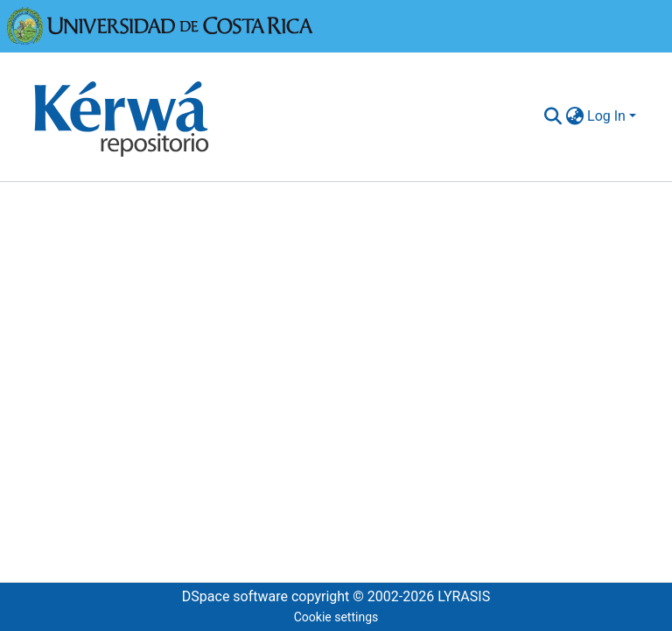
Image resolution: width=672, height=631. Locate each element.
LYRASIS (464, 596)
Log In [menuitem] (606, 116)
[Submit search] (553, 116)
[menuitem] (574, 116)
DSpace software (235, 596)
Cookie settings (336, 617)
